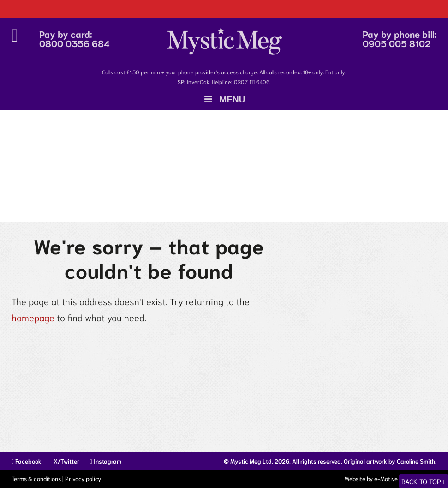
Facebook (27, 461)
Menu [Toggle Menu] (224, 99)
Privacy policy (83, 479)
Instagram (106, 461)
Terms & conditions (36, 479)
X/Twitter (66, 461)
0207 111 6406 (252, 81)
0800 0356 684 (75, 43)
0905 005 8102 (397, 43)
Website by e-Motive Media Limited (390, 479)
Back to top (421, 481)
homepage (33, 317)
